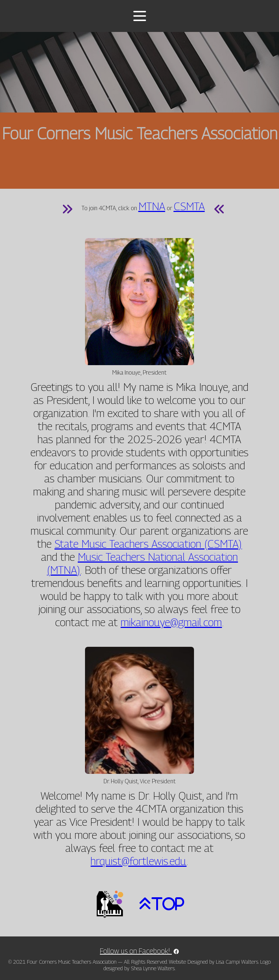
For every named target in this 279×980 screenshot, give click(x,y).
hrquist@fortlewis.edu (138, 861)
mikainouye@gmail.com (171, 622)
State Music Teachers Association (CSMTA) (148, 544)
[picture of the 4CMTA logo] (110, 904)
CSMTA (189, 206)
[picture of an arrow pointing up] (158, 904)
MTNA (152, 206)
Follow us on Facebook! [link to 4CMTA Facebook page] (139, 951)
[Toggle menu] (140, 16)
